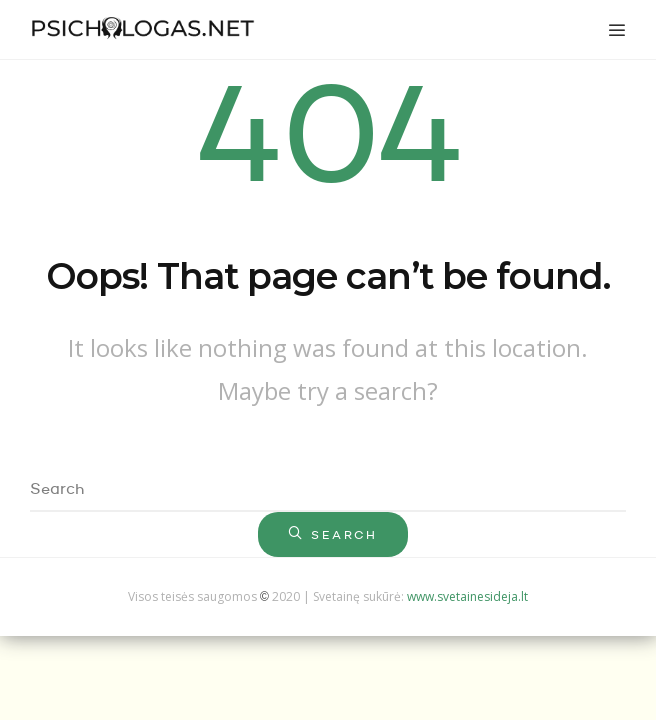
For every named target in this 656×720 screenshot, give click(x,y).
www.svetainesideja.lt (467, 596)
